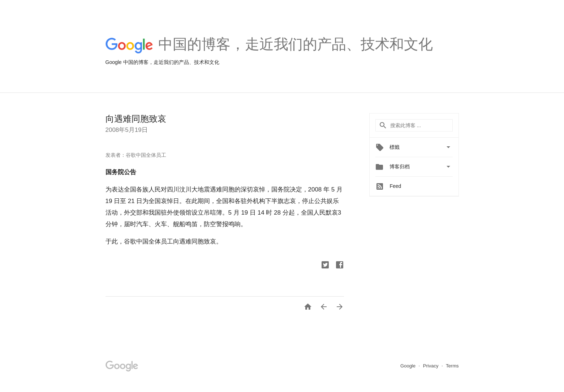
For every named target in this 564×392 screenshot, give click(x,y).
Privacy (431, 366)
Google (409, 366)
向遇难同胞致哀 (136, 119)
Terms (452, 366)
